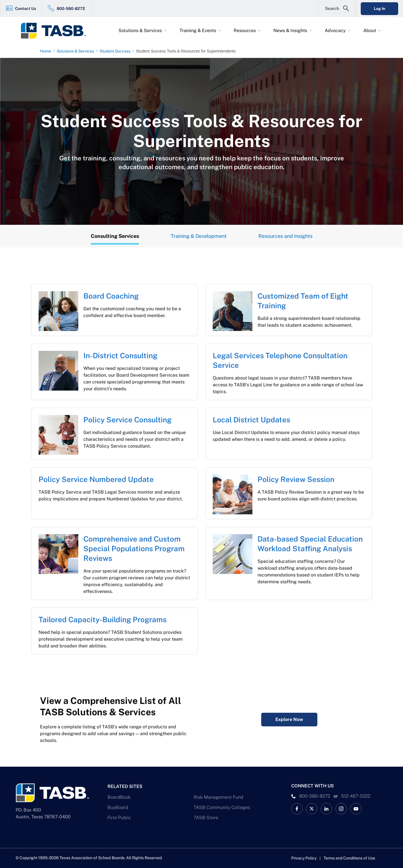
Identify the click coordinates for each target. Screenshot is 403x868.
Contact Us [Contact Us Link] (26, 9)
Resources (245, 31)
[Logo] (57, 31)
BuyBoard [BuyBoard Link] (118, 807)
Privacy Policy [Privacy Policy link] (304, 858)
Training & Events (198, 31)
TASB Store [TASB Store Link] (206, 818)
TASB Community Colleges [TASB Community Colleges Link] (222, 807)
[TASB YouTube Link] (356, 809)
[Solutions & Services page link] (76, 51)
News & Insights (290, 31)
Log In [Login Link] (379, 9)
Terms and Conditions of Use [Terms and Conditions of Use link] (349, 858)
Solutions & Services (140, 31)
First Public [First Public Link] (119, 818)
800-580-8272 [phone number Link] (315, 796)
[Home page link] (47, 51)
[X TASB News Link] (312, 809)
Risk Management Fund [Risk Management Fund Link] (218, 797)
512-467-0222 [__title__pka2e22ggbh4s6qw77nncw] (356, 796)
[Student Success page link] (116, 51)
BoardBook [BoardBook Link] (119, 797)
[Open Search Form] (337, 9)
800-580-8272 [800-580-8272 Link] (71, 9)
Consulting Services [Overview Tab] (115, 236)
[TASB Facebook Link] (297, 809)
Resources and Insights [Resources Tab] (285, 236)
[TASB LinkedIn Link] (326, 809)
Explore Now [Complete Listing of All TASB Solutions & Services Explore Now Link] (289, 719)
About (370, 31)
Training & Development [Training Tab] (199, 236)
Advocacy (335, 31)
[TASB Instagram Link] (341, 809)
